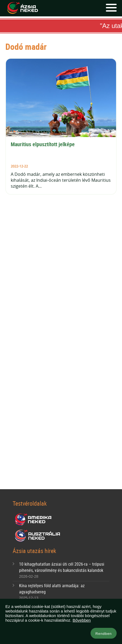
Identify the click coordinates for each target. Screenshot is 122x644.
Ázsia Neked (22, 8)
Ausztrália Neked (38, 536)
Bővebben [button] (82, 620)
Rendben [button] (104, 634)
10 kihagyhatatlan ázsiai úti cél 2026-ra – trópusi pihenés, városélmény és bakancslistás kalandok (62, 567)
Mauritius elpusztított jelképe (43, 144)
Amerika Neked (35, 520)
